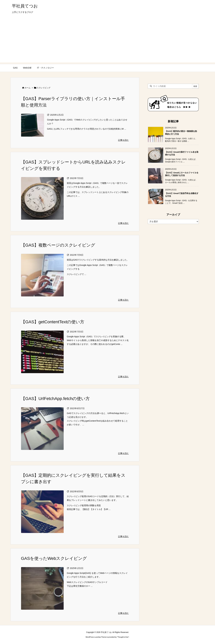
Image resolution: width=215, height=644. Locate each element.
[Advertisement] (107, 41)
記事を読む (123, 140)
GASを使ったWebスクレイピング (54, 558)
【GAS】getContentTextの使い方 (53, 322)
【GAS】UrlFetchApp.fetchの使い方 (55, 399)
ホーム (28, 88)
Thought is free (123, 637)
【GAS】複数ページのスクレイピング (58, 245)
